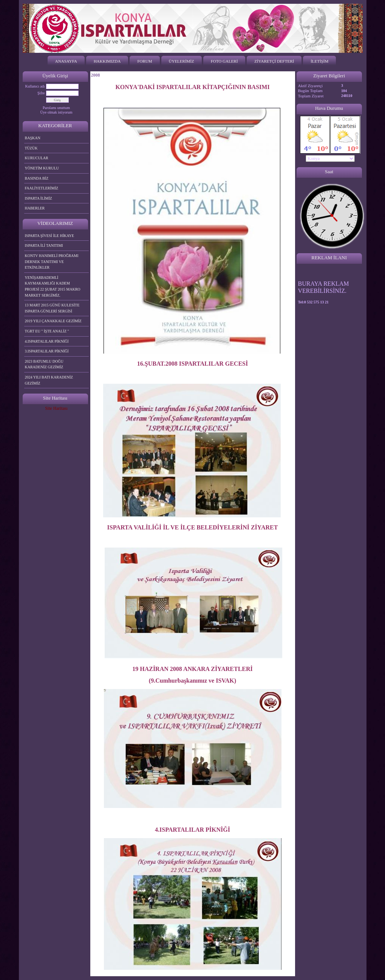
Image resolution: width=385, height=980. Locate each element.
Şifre (41, 93)
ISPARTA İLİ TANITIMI (44, 245)
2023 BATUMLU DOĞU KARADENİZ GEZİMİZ (44, 364)
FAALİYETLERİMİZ (42, 188)
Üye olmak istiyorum (56, 112)
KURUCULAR (37, 158)
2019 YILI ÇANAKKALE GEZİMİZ (53, 321)
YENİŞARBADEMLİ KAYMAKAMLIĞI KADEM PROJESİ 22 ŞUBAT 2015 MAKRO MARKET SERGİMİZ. (53, 286)
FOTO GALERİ (224, 61)
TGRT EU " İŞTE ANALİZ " (47, 331)
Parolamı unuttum (56, 108)
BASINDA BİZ (37, 178)
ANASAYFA (66, 61)
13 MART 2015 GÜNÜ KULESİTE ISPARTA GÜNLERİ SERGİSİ (52, 308)
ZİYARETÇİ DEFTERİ (274, 61)
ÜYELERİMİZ (182, 61)
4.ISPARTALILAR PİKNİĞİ (47, 341)
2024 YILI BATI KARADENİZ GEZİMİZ (49, 380)
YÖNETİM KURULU (42, 168)
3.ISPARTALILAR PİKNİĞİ (47, 351)
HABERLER (35, 208)
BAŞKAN (33, 138)
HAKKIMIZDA (107, 61)
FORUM (145, 61)
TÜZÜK (31, 148)
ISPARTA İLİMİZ (39, 198)
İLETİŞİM (319, 61)
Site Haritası (56, 408)
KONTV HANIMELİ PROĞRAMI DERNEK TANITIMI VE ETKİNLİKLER (52, 262)
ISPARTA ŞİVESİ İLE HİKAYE (49, 236)
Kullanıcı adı (35, 86)
